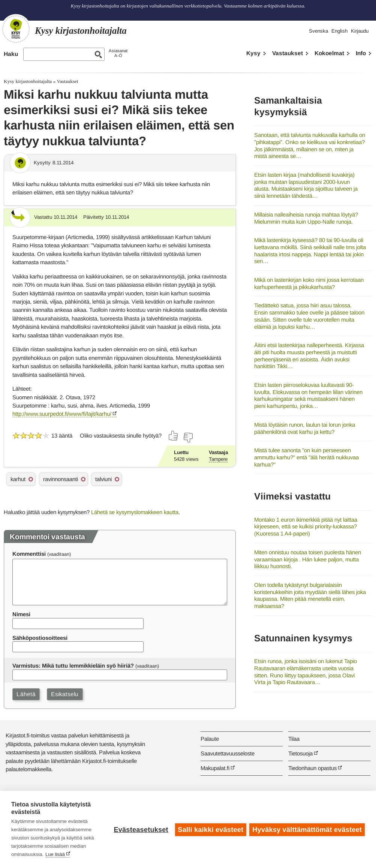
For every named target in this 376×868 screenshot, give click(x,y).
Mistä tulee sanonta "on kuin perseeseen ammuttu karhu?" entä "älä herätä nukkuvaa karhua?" (306, 457)
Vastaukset (288, 53)
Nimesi (21, 614)
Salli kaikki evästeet (210, 829)
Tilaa (294, 739)
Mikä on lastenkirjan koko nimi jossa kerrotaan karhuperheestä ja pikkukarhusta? (309, 283)
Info (361, 53)
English (339, 31)
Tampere (218, 459)
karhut (18, 479)
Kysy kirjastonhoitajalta (28, 81)
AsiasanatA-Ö (118, 53)
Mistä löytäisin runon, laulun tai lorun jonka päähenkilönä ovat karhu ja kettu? (305, 428)
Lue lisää (55, 854)
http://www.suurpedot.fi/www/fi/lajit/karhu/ (62, 414)
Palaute (210, 739)
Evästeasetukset (140, 829)
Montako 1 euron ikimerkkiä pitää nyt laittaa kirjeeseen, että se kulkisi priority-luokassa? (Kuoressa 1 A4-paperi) (306, 527)
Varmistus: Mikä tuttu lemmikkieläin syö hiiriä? (73, 666)
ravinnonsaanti (61, 479)
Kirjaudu (360, 31)
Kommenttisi (29, 554)
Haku (11, 54)
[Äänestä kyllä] (174, 436)
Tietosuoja (300, 753)
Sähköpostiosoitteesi (40, 638)
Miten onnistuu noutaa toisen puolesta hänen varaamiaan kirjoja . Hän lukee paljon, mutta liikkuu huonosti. (308, 559)
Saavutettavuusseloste (228, 753)
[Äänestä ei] (188, 438)
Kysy (253, 53)
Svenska (318, 31)
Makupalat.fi (215, 768)
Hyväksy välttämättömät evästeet (307, 829)
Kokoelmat (329, 53)
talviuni (103, 479)
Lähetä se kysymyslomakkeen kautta (135, 512)
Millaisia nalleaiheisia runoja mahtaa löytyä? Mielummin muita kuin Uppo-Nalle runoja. (306, 218)
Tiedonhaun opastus (312, 768)
